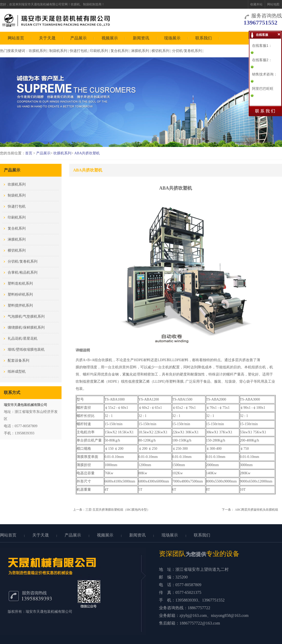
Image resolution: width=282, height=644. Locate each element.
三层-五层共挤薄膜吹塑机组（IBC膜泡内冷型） (118, 510)
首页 (29, 153)
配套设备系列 (18, 361)
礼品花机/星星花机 (23, 339)
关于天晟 (47, 38)
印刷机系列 (99, 51)
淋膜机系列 (140, 51)
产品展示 (78, 38)
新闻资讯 (141, 38)
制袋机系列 (58, 51)
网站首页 (16, 38)
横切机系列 (160, 51)
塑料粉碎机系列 (20, 294)
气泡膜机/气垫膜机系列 (26, 316)
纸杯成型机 (17, 372)
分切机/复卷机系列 (187, 51)
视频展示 (110, 38)
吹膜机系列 (38, 51)
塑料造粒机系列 (20, 283)
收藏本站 (256, 4)
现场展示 (172, 38)
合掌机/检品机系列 (23, 272)
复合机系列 (119, 51)
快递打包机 (79, 51)
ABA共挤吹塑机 (87, 153)
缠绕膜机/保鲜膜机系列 (26, 328)
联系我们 (204, 38)
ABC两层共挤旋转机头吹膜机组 (256, 510)
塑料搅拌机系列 (20, 305)
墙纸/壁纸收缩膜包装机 (26, 350)
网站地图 (273, 4)
